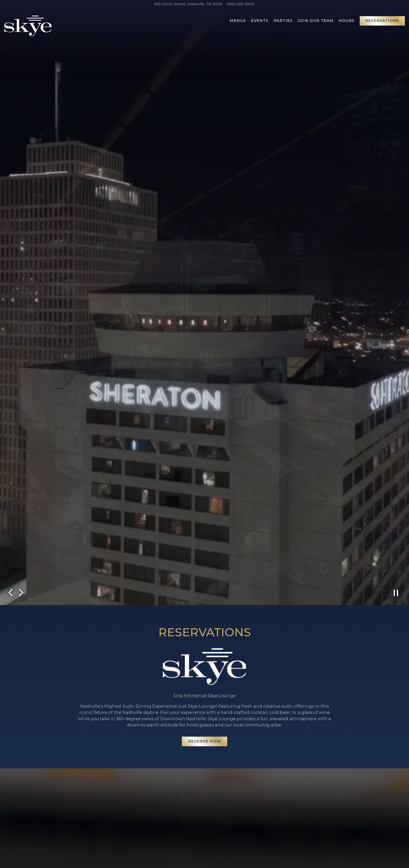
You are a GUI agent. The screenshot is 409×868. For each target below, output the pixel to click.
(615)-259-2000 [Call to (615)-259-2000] (241, 4)
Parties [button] (283, 21)
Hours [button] (347, 21)
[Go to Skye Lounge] (188, 4)
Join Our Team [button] (316, 21)
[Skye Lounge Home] (28, 26)
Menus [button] (238, 21)
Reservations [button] (382, 21)
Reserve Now (204, 723)
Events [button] (260, 21)
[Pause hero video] (396, 555)
